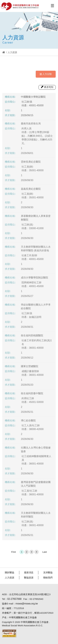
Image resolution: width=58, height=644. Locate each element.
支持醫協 (47, 572)
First (14, 553)
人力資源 (8, 578)
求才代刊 (47, 87)
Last (45, 553)
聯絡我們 (47, 578)
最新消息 (27, 572)
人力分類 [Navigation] (46, 74)
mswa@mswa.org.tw (25, 604)
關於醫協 (8, 572)
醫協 (20, 6)
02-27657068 (13, 599)
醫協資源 (27, 578)
